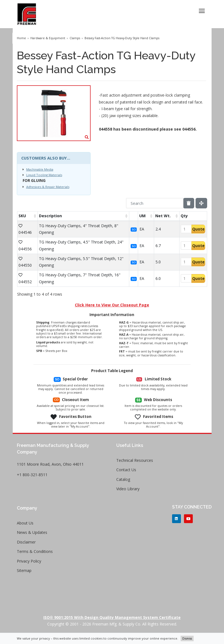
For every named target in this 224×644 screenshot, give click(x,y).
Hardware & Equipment (48, 38)
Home (21, 38)
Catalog (123, 479)
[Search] (155, 203)
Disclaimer (26, 542)
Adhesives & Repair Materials (48, 187)
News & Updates (32, 532)
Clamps (75, 38)
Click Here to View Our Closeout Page (112, 305)
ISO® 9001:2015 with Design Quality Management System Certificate (112, 617)
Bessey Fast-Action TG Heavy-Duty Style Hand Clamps (122, 38)
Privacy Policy (29, 561)
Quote (198, 229)
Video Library (128, 489)
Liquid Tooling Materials (44, 175)
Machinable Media (40, 169)
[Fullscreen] (201, 203)
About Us (25, 523)
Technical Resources (135, 460)
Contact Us (126, 470)
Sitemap (24, 570)
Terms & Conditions (35, 551)
